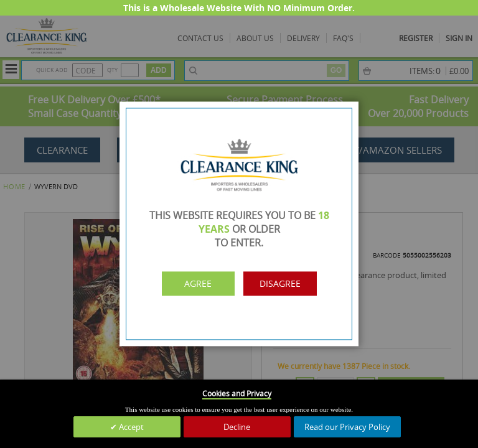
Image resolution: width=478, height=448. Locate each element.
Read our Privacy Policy (347, 427)
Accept (130, 427)
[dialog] (239, 224)
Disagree (293, 284)
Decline (237, 427)
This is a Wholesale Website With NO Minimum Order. (239, 8)
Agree (185, 284)
